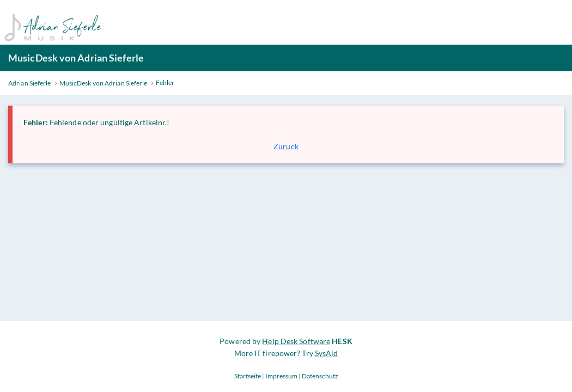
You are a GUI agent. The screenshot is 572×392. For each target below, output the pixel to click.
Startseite (248, 376)
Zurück (286, 146)
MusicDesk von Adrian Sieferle (76, 58)
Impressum (281, 376)
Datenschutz (320, 376)
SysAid (327, 353)
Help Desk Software (296, 341)
